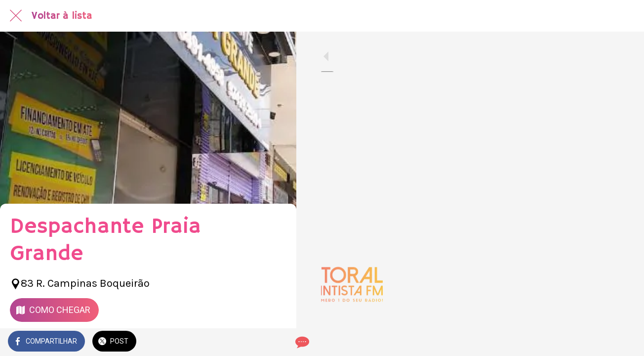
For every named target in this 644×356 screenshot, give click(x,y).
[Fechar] (16, 16)
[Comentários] (277, 342)
